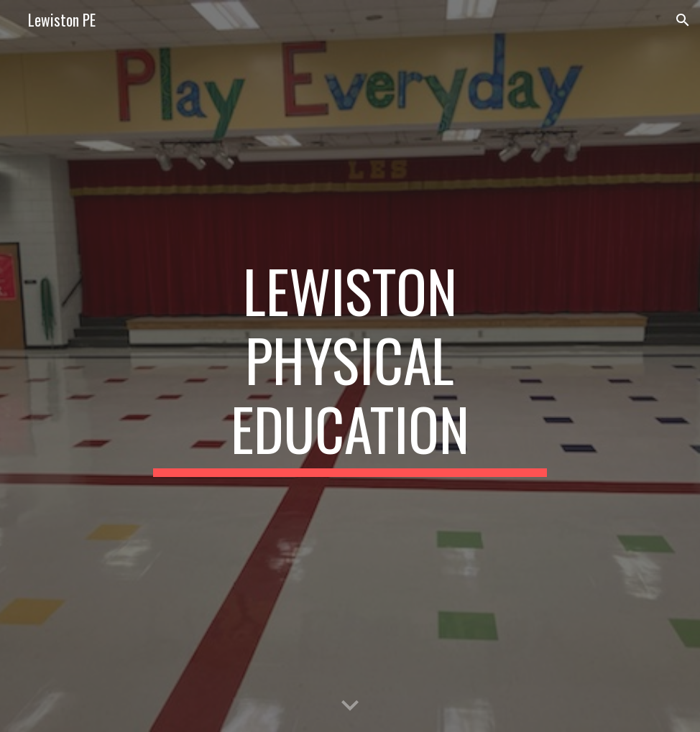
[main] (350, 366)
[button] (683, 20)
